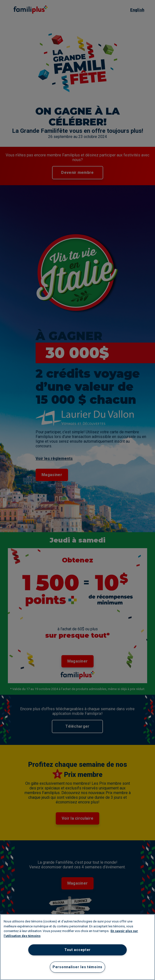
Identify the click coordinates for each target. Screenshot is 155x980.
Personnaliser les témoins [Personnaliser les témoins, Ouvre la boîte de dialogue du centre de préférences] (77, 967)
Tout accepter (77, 950)
